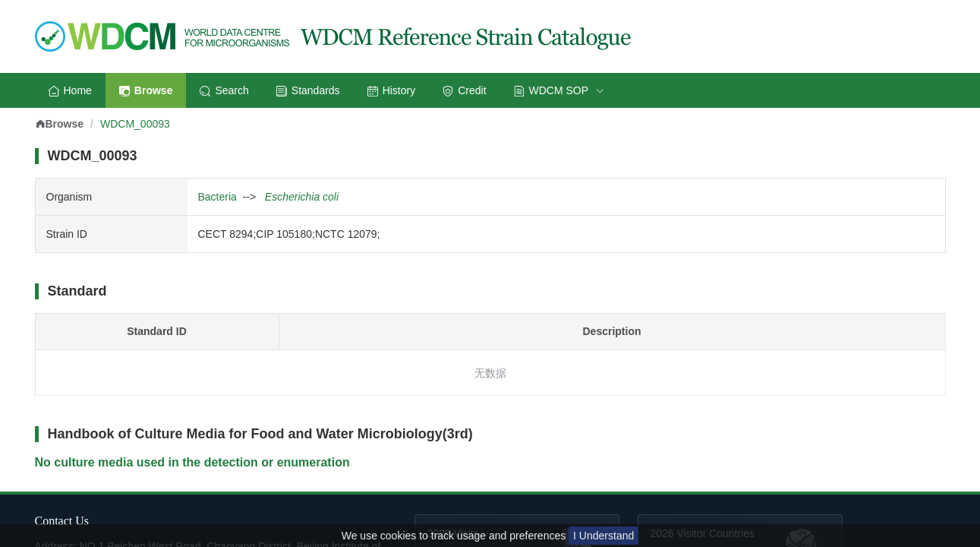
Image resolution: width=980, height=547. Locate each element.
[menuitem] (559, 90)
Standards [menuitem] (308, 90)
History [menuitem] (392, 90)
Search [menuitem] (224, 90)
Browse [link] (60, 124)
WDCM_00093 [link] (135, 124)
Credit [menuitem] (464, 90)
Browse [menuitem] (146, 90)
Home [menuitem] (70, 90)
